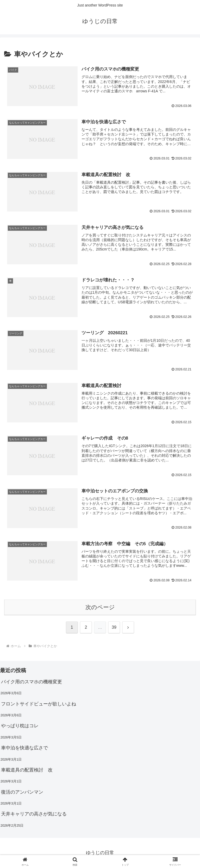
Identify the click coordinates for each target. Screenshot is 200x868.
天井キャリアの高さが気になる (34, 814)
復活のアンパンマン (22, 792)
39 (114, 628)
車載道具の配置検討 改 (27, 770)
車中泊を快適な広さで (24, 748)
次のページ (100, 607)
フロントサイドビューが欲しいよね (39, 704)
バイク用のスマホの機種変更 (32, 682)
